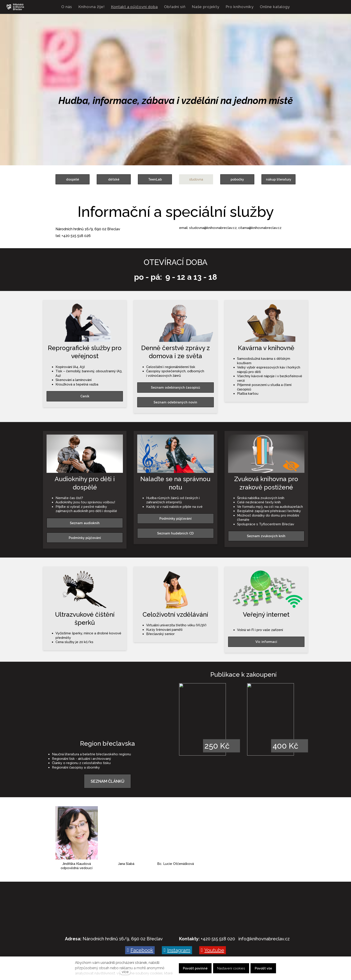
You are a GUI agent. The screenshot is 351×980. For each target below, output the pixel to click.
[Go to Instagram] (177, 950)
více (125, 972)
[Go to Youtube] (213, 950)
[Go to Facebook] (140, 950)
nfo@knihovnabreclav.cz (264, 939)
